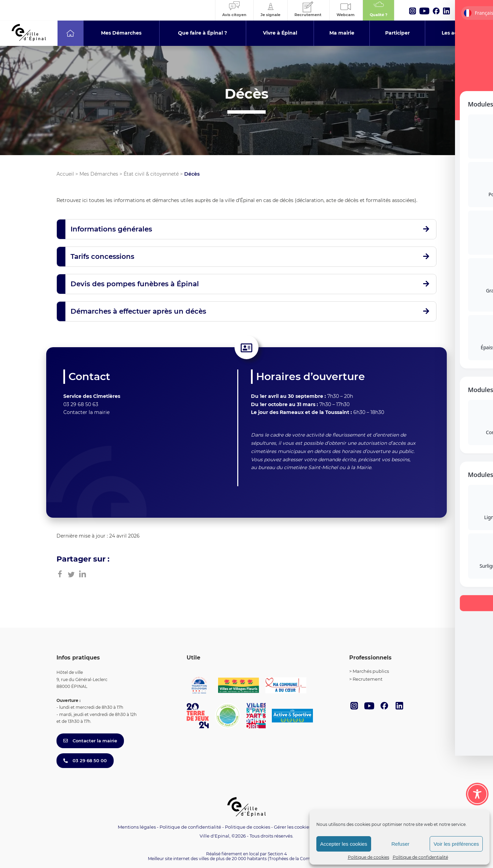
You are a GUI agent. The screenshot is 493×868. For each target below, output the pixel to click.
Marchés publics (371, 671)
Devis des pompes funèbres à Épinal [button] (135, 284)
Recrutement (368, 679)
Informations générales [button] (111, 229)
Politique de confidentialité (420, 857)
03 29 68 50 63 (81, 404)
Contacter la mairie (86, 412)
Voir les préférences (456, 844)
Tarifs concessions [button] (102, 256)
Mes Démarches (99, 174)
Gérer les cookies (293, 827)
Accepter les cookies (344, 844)
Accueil (65, 174)
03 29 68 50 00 (85, 760)
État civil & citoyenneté (151, 174)
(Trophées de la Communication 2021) (307, 859)
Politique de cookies (369, 857)
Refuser (400, 844)
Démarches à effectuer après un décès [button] (138, 311)
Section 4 (277, 854)
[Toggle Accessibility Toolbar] (477, 794)
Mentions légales (137, 827)
